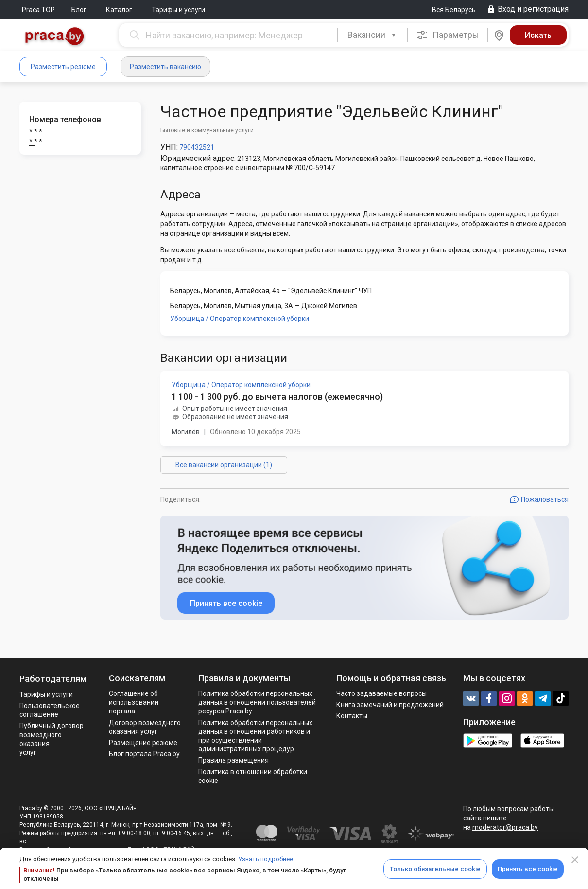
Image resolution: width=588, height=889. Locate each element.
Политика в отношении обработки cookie (253, 776)
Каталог (119, 10)
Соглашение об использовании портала (134, 702)
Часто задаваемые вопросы (381, 693)
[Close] (575, 860)
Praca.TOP (38, 10)
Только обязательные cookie (435, 869)
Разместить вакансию (165, 67)
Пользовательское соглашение (50, 710)
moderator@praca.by (505, 827)
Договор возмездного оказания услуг (145, 727)
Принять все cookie (528, 869)
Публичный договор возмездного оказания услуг (52, 739)
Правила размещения (233, 760)
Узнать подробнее (266, 859)
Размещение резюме (143, 743)
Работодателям (53, 679)
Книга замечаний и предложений (390, 705)
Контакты (352, 716)
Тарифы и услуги (178, 10)
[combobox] (372, 35)
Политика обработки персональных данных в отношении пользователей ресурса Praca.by (257, 702)
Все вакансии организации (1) (224, 465)
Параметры (448, 35)
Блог (79, 10)
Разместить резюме (63, 67)
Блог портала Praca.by (144, 754)
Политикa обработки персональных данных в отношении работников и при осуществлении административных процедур (255, 736)
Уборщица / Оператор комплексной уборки (240, 319)
